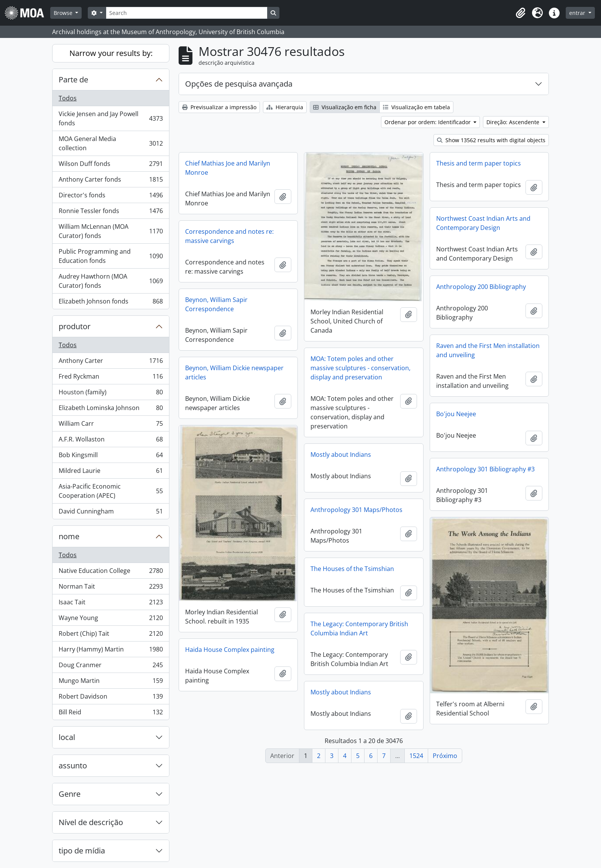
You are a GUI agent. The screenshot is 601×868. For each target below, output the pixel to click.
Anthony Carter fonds (111, 181)
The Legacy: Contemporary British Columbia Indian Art (359, 628)
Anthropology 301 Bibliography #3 (485, 469)
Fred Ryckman (111, 378)
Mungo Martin (111, 682)
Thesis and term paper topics (479, 163)
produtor (75, 326)
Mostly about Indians (341, 455)
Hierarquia (285, 107)
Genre (70, 794)
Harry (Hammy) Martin (111, 651)
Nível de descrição (91, 822)
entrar (578, 13)
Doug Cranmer (111, 667)
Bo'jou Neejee (456, 414)
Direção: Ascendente (514, 122)
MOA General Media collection (111, 143)
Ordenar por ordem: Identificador (428, 122)
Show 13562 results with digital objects (491, 140)
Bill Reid (111, 714)
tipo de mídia (82, 851)
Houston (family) (111, 394)
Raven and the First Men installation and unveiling (488, 350)
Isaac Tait (111, 604)
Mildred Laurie (111, 472)
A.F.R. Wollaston (111, 441)
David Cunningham (111, 513)
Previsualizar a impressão (219, 107)
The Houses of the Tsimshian (352, 569)
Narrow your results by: (111, 53)
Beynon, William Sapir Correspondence (216, 304)
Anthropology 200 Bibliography (481, 287)
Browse (64, 13)
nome (69, 536)
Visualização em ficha (345, 107)
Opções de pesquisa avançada (239, 84)
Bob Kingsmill (111, 457)
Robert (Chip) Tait (111, 635)
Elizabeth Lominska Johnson (111, 409)
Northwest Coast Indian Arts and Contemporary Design (483, 223)
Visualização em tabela (416, 107)
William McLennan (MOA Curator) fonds (111, 231)
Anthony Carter (111, 362)
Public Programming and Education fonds (111, 256)
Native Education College (111, 572)
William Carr (111, 425)
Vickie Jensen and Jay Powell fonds (111, 118)
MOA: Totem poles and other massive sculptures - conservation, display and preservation (360, 368)
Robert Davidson (111, 698)
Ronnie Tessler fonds (111, 212)
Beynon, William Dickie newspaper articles (234, 372)
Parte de (73, 80)
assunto (73, 765)
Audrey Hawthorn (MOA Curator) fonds (111, 281)
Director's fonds (111, 197)
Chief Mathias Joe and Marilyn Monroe (228, 168)
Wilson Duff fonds (111, 165)
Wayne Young (111, 619)
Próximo (445, 756)
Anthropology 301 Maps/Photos (356, 510)
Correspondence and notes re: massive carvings (229, 236)
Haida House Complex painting (230, 650)
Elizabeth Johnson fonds (111, 303)
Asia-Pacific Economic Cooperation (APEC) (111, 491)
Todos (68, 98)
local (67, 737)
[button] (521, 13)
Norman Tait (111, 588)
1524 (416, 756)
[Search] (187, 13)
